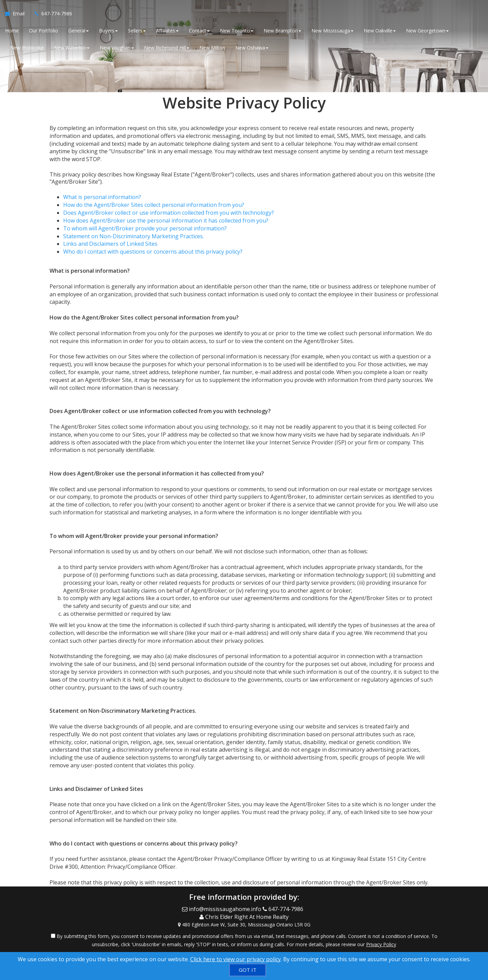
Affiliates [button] (167, 31)
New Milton (212, 48)
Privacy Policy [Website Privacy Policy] (381, 944)
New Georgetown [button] (427, 31)
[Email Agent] (17, 14)
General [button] (79, 31)
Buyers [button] (108, 31)
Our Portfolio (44, 31)
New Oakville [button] (380, 31)
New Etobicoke (27, 48)
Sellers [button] (137, 31)
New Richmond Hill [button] (167, 48)
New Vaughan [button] (117, 48)
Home (12, 31)
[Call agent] (51, 14)
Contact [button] (199, 31)
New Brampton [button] (282, 31)
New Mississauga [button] (332, 31)
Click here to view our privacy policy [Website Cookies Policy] (235, 959)
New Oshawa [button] (252, 48)
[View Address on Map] (244, 925)
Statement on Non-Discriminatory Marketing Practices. (134, 236)
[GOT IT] (248, 970)
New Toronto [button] (237, 31)
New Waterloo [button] (72, 48)
